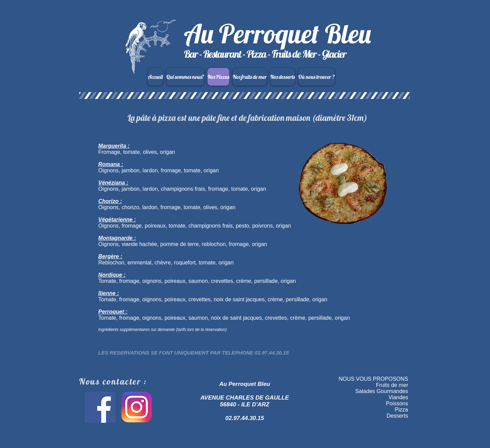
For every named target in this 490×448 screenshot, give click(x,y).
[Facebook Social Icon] (100, 407)
